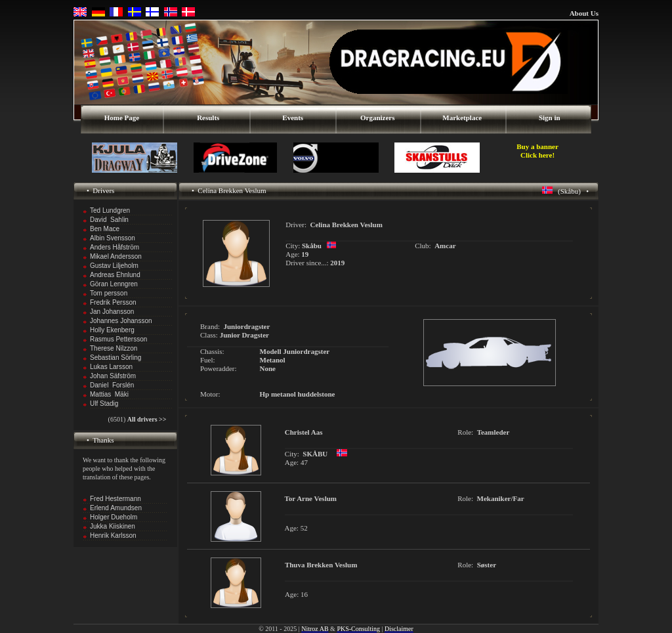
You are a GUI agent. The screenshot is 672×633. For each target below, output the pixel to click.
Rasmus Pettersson (118, 339)
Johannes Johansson (121, 321)
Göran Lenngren (114, 284)
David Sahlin (109, 220)
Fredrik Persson (113, 302)
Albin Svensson (113, 238)
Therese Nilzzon (114, 348)
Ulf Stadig (104, 404)
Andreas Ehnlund (115, 275)
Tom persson (109, 293)
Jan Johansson (112, 312)
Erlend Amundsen (116, 508)
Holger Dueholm (114, 517)
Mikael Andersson (116, 256)
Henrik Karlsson (113, 535)
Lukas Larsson (111, 367)
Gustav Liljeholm (114, 266)
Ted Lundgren (110, 210)
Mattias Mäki (109, 394)
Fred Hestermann (115, 499)
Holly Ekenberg (112, 330)
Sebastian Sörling (115, 358)
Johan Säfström (113, 376)
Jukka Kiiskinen (113, 526)
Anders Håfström (115, 247)
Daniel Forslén (112, 385)
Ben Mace (105, 229)
